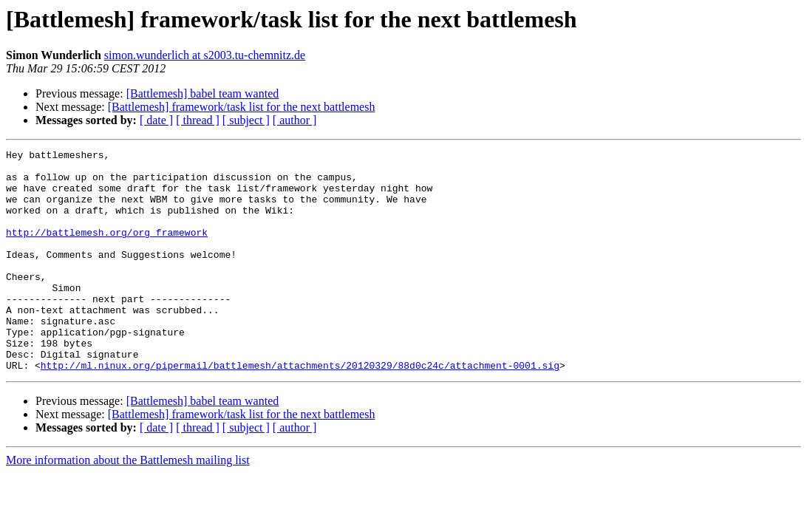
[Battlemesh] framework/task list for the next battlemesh (242, 107)
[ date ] (156, 120)
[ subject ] (246, 120)
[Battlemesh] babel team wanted (203, 93)
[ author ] (295, 120)
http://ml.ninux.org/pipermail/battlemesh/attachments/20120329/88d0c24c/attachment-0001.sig (300, 409)
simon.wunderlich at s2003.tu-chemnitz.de (205, 55)
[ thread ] (198, 120)
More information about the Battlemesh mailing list (128, 504)
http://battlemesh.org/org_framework (107, 250)
